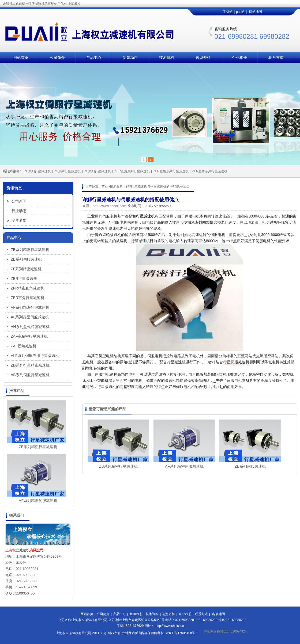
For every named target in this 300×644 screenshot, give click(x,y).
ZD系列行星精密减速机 (30, 365)
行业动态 (19, 211)
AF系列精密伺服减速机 (184, 466)
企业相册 (239, 58)
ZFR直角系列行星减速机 (171, 171)
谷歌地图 (219, 614)
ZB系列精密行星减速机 (118, 466)
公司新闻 (19, 201)
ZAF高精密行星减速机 (29, 336)
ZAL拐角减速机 (24, 346)
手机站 (228, 12)
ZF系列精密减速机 (26, 269)
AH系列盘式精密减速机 (30, 327)
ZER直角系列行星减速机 (210, 171)
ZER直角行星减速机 (28, 298)
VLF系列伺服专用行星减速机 (35, 356)
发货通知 (19, 220)
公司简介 (57, 58)
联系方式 (276, 58)
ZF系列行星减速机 (68, 171)
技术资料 (167, 58)
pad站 (240, 12)
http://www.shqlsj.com (109, 206)
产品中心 (94, 58)
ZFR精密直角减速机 (27, 288)
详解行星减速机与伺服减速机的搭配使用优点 (157, 186)
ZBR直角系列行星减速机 (132, 171)
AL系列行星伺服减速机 (30, 317)
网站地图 (256, 12)
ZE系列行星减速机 (98, 171)
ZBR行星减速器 (24, 279)
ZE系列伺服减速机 (250, 466)
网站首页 (21, 58)
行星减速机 (140, 241)
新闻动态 (130, 58)
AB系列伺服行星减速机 (30, 375)
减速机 (25, 550)
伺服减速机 (240, 362)
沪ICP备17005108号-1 (182, 633)
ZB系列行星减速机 (37, 171)
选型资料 (203, 58)
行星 (227, 362)
